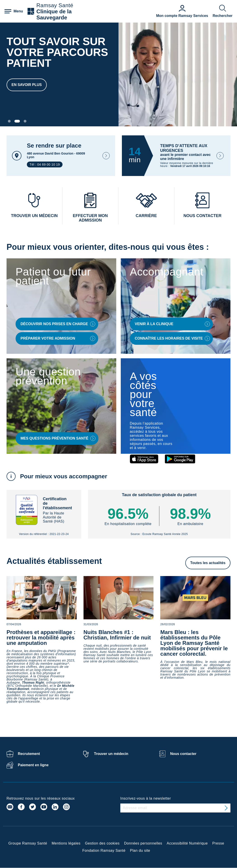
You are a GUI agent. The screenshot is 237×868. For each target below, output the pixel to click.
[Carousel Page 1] (9, 121)
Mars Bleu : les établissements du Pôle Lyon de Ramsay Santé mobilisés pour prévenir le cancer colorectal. (194, 643)
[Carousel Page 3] (25, 121)
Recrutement (29, 754)
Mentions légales (66, 843)
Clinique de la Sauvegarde (54, 14)
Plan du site (140, 851)
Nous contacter (183, 754)
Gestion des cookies (102, 843)
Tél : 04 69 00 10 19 (45, 164)
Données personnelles (143, 843)
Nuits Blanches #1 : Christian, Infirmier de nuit (117, 635)
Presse (218, 843)
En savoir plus (27, 85)
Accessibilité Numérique (187, 843)
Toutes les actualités (208, 563)
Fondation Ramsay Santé (104, 851)
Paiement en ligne (33, 765)
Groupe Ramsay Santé (28, 843)
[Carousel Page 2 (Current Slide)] (17, 121)
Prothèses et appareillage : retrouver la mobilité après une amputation (41, 638)
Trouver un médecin (111, 754)
